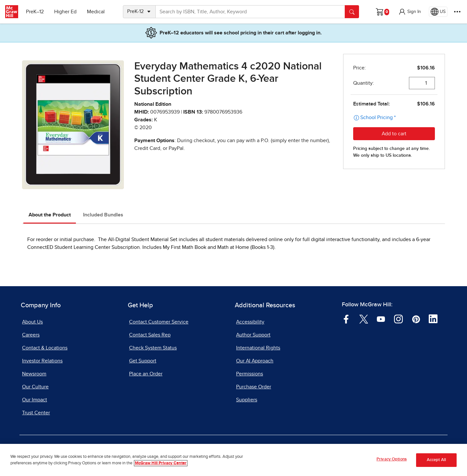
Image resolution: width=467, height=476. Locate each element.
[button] (410, 12)
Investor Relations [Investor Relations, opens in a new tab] (42, 361)
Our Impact (35, 400)
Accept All (436, 460)
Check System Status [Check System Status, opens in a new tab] (153, 348)
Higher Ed (65, 12)
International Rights (258, 348)
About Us (32, 322)
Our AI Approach (255, 361)
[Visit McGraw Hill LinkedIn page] (433, 319)
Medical (96, 12)
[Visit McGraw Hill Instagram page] (398, 319)
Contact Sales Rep (150, 335)
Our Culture (35, 387)
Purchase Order (254, 387)
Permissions (250, 374)
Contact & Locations (45, 348)
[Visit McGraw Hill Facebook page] (346, 319)
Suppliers (247, 400)
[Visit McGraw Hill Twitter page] (364, 319)
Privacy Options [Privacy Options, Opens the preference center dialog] (392, 460)
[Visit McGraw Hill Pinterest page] (416, 319)
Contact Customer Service (159, 322)
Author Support (253, 335)
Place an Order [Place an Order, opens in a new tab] (146, 374)
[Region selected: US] (438, 12)
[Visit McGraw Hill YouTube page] (381, 319)
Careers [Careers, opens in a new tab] (31, 335)
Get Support (143, 361)
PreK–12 (35, 12)
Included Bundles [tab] (103, 215)
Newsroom (34, 374)
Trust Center (36, 413)
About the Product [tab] (50, 215)
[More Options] (457, 12)
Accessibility (250, 322)
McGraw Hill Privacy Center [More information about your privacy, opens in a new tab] (161, 463)
